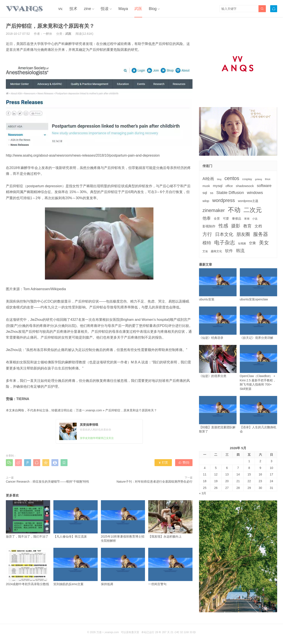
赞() (184, 462)
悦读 (105, 9)
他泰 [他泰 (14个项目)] (207, 218)
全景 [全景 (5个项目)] (217, 219)
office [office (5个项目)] (229, 186)
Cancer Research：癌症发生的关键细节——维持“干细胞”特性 (48, 482)
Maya (123, 9)
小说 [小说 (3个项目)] (255, 219)
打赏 (163, 462)
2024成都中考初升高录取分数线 (28, 567)
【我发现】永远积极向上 (170, 519)
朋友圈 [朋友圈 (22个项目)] (243, 234)
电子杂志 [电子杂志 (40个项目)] (225, 243)
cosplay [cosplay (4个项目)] (247, 179)
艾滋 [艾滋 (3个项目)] (205, 251)
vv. (61, 9)
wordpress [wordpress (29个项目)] (224, 200)
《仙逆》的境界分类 (218, 361)
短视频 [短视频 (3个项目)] (242, 243)
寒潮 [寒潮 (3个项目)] (247, 219)
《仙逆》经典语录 (218, 323)
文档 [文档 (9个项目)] (258, 226)
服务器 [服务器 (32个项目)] (261, 234)
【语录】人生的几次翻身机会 (259, 415)
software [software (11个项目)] (264, 186)
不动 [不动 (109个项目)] (234, 210)
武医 (138, 9)
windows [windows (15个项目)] (255, 193)
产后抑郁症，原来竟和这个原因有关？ (131, 410)
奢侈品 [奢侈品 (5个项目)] (237, 219)
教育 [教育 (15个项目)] (247, 226)
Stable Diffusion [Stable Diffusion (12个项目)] (230, 193)
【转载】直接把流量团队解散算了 (218, 415)
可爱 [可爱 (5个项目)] (226, 219)
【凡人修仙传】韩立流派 (76, 519)
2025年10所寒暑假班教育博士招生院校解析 (123, 521)
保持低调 (123, 567)
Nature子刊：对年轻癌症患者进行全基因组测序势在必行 (155, 482)
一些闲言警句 (170, 567)
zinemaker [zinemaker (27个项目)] (214, 210)
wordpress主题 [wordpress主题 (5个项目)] (248, 201)
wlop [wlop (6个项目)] (206, 201)
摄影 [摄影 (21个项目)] (236, 226)
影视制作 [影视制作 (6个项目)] (209, 226)
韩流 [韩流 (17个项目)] (240, 251)
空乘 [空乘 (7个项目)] (252, 243)
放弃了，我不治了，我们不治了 (28, 519)
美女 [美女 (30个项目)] (264, 243)
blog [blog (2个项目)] (219, 179)
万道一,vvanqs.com (89, 410)
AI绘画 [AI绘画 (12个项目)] (208, 179)
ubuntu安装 (218, 285)
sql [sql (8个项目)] (205, 193)
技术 (73, 9)
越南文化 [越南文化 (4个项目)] (216, 251)
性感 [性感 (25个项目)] (223, 226)
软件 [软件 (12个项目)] (229, 251)
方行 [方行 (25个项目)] (207, 234)
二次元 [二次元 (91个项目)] (253, 210)
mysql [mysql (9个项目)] (218, 186)
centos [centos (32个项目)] (232, 178)
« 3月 (203, 493)
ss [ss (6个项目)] (212, 193)
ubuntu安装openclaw (259, 285)
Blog (153, 9)
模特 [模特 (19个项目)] (207, 243)
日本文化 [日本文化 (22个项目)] (224, 234)
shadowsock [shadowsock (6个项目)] (245, 186)
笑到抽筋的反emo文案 (76, 567)
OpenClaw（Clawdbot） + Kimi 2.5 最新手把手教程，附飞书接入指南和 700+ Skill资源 (259, 368)
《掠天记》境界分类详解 (259, 323)
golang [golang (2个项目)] (258, 179)
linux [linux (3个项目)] (268, 179)
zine (87, 9)
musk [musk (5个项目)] (206, 186)
